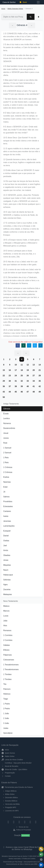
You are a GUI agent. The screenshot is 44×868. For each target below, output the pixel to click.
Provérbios (8, 501)
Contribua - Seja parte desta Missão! (16, 763)
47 (28, 392)
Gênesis (7, 409)
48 (34, 392)
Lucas (6, 616)
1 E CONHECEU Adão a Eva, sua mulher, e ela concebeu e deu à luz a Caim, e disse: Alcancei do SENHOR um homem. (22, 37)
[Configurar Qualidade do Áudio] (41, 860)
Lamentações (9, 526)
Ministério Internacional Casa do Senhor (15, 856)
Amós (6, 550)
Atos (5, 626)
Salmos (6, 497)
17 (16, 370)
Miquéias (7, 565)
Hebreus (7, 694)
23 (10, 376)
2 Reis (6, 462)
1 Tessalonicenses (11, 665)
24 (16, 376)
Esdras (6, 477)
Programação (8, 773)
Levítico (7, 418)
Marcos (6, 611)
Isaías (6, 516)
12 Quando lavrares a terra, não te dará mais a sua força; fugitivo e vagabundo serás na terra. (22, 162)
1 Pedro (7, 704)
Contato (6, 776)
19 (28, 370)
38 (16, 386)
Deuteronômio (9, 428)
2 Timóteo (7, 679)
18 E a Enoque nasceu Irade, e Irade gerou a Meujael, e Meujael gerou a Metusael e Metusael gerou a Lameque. (21, 243)
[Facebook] (8, 822)
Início (3, 9)
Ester (5, 487)
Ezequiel (7, 531)
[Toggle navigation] (38, 2)
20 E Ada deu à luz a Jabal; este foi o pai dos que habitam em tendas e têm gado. (20, 263)
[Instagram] (14, 822)
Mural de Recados (10, 766)
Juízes (6, 438)
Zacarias (7, 589)
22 (4, 376)
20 (34, 370)
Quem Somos (8, 753)
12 (28, 365)
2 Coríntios (8, 640)
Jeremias (7, 521)
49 (40, 392)
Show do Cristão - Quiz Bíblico (14, 769)
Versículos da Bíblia (12, 804)
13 (34, 365)
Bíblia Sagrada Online (15, 9)
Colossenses (9, 660)
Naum (6, 570)
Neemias (7, 482)
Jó (4, 492)
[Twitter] (19, 822)
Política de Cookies (29, 859)
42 (40, 386)
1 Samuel (7, 448)
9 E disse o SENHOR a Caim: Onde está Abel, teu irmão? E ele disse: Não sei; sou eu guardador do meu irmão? (21, 130)
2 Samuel (7, 453)
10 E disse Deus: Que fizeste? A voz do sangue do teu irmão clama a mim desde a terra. (21, 141)
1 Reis (6, 458)
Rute (5, 443)
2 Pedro (7, 709)
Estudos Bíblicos (11, 801)
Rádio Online (8, 756)
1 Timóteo (7, 674)
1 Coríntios (8, 635)
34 (34, 381)
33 (28, 381)
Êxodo (6, 414)
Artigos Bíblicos (11, 791)
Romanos (7, 630)
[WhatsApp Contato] (30, 822)
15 (4, 370)
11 (22, 365)
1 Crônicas (8, 467)
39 (22, 386)
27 (34, 376)
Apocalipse (8, 733)
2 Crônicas (8, 472)
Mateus (6, 606)
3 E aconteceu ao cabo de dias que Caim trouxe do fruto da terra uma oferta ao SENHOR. (20, 58)
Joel (5, 546)
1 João (6, 713)
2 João (6, 718)
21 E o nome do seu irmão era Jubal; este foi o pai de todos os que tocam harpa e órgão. (22, 271)
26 (28, 376)
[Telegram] (36, 822)
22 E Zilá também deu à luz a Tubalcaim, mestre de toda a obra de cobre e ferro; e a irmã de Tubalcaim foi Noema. (21, 280)
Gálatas (7, 645)
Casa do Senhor (9, 2)
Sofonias (7, 580)
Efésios (6, 650)
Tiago (6, 699)
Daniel (6, 536)
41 (34, 386)
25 (22, 376)
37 (10, 386)
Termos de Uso (22, 827)
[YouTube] (25, 822)
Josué (6, 433)
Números (7, 423)
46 (22, 392)
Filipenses (8, 655)
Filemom (7, 689)
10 (16, 365)
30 (10, 381)
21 (40, 370)
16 (10, 370)
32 (22, 381)
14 (40, 365)
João (5, 621)
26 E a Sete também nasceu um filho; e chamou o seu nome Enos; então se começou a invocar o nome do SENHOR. (20, 333)
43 (4, 392)
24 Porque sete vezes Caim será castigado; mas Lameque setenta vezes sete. (21, 307)
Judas (6, 728)
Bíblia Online (10, 794)
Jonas (6, 560)
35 (40, 381)
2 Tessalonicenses (11, 669)
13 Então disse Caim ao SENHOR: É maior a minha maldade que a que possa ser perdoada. (21, 173)
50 (4, 397)
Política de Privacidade (22, 830)
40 (28, 386)
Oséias (6, 541)
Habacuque (8, 575)
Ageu (5, 585)
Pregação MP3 (11, 807)
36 (4, 386)
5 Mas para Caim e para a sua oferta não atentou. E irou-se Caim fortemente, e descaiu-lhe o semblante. (20, 83)
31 (16, 381)
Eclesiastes (8, 506)
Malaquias (8, 594)
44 (10, 392)
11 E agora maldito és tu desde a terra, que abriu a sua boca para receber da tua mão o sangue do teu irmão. (22, 152)
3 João (6, 723)
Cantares (7, 511)
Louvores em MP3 (12, 811)
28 (40, 376)
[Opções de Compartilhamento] (41, 854)
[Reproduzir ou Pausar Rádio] (41, 865)
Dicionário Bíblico (11, 798)
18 (22, 370)
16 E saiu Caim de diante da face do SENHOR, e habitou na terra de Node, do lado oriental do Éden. (21, 215)
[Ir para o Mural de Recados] (41, 849)
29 (4, 381)
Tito (5, 684)
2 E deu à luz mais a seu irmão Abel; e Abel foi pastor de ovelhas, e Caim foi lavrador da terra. (22, 47)
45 (16, 392)
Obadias (7, 555)
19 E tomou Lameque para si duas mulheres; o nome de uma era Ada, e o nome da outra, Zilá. (20, 254)
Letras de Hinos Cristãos (12, 760)
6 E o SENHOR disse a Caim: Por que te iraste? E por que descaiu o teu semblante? (21, 92)
